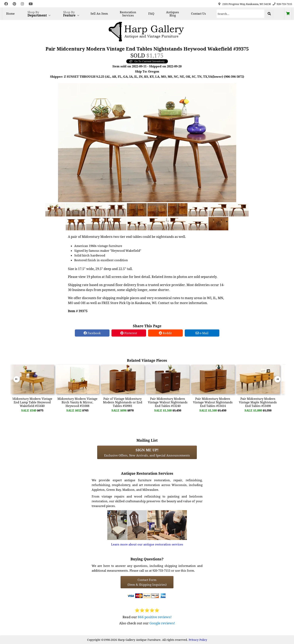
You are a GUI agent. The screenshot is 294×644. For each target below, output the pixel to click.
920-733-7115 (284, 4)
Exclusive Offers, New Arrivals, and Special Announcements (147, 452)
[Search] (240, 14)
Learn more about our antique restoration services (147, 544)
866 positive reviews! (155, 617)
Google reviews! (162, 623)
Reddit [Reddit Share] (165, 333)
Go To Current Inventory (147, 61)
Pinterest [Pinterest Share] (129, 333)
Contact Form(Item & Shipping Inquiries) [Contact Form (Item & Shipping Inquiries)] (147, 582)
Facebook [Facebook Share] (92, 333)
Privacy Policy (198, 640)
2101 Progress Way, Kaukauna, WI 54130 (247, 4)
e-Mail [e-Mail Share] (202, 333)
